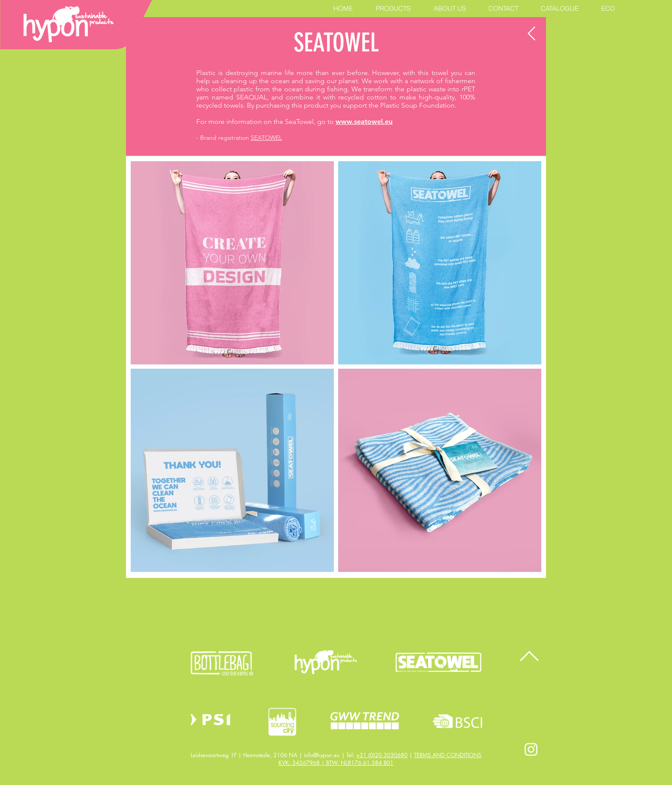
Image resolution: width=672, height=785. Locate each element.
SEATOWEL (266, 138)
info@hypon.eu (322, 755)
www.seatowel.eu (364, 122)
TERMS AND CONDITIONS (448, 755)
